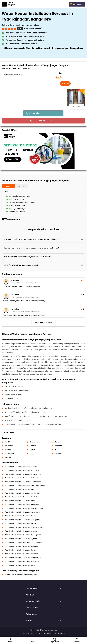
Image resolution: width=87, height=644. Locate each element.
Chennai (33, 446)
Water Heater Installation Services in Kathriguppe (22, 520)
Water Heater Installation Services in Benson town (22, 470)
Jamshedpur (9, 453)
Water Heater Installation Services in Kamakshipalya (23, 542)
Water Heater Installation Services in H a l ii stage (22, 561)
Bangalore (59, 442)
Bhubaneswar (35, 442)
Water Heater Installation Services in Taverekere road (24, 527)
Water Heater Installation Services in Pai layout (21, 478)
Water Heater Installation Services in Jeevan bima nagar (25, 485)
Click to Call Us (34, 113)
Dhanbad (59, 446)
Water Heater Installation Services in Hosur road (22, 504)
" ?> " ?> (29, 75)
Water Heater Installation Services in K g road (21, 539)
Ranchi (7, 442)
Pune (57, 450)
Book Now (76, 107)
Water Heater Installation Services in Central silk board (24, 508)
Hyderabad (9, 446)
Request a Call (46, 120)
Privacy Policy (35, 630)
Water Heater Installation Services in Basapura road (23, 558)
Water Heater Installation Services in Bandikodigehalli (24, 493)
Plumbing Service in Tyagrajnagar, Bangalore (21, 575)
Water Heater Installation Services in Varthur (20, 501)
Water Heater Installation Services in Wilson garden (23, 535)
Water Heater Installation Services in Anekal (20, 565)
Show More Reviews (43, 323)
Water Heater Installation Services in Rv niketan (21, 531)
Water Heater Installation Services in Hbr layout (21, 516)
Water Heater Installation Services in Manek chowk (23, 512)
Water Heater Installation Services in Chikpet (21, 550)
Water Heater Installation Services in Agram (20, 523)
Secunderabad (61, 453)
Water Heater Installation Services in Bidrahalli (21, 497)
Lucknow (8, 457)
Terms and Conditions (49, 630)
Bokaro (33, 453)
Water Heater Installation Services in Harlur (20, 489)
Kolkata (33, 450)
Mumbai (8, 450)
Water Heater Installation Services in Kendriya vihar (23, 474)
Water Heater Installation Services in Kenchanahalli (23, 482)
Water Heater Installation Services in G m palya (21, 554)
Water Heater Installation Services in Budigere (21, 466)
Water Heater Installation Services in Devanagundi (23, 546)
